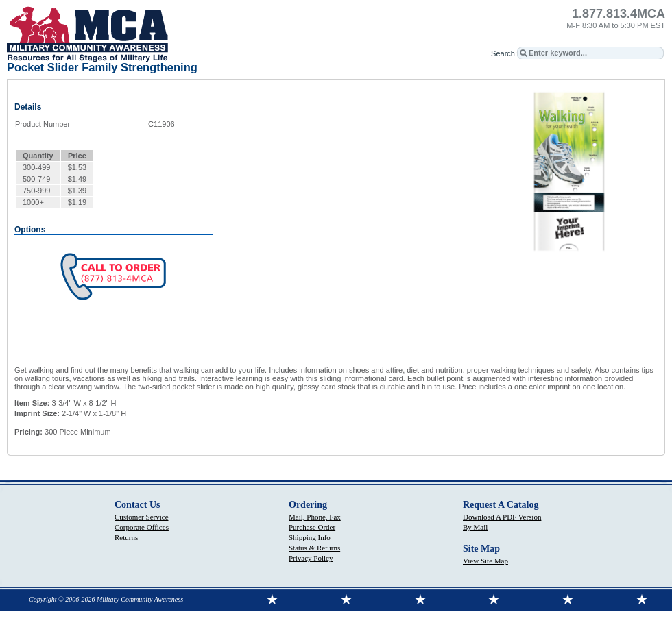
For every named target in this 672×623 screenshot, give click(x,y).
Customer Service (142, 517)
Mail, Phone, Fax (315, 517)
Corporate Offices (142, 527)
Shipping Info (310, 537)
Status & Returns (314, 548)
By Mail (475, 527)
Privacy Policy (311, 558)
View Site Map (485, 561)
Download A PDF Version (502, 517)
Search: (504, 53)
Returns (126, 537)
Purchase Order (312, 527)
